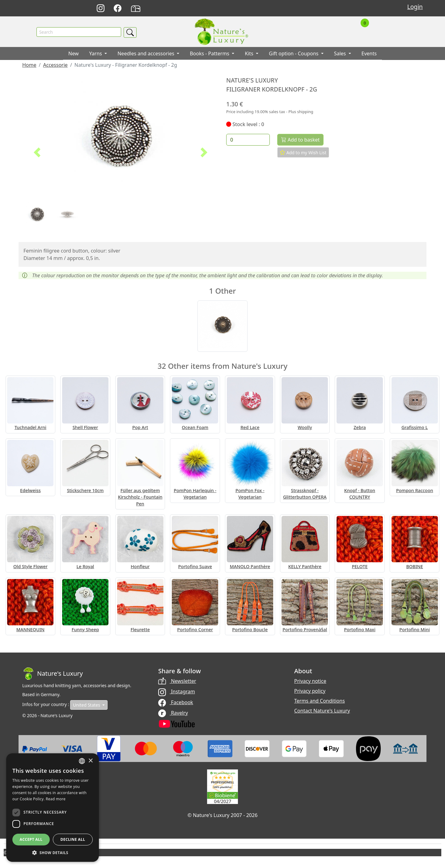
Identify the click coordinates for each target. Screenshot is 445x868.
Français (322, 9)
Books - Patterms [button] (210, 54)
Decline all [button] (73, 839)
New (73, 54)
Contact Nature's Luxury (322, 711)
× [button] (90, 761)
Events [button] (369, 54)
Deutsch (295, 9)
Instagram (177, 692)
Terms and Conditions (320, 701)
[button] (37, 153)
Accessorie (55, 66)
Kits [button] (250, 54)
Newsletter (177, 682)
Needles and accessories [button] (146, 54)
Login (415, 7)
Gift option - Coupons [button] (294, 54)
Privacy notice (310, 682)
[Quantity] (248, 140)
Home (29, 66)
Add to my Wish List (303, 153)
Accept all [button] (31, 839)
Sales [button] (341, 54)
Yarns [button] (96, 54)
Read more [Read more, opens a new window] (56, 799)
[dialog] (53, 808)
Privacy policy (310, 691)
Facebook (176, 703)
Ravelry (173, 713)
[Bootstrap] (53, 674)
